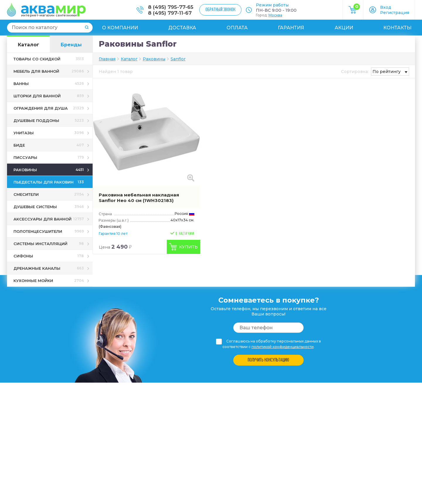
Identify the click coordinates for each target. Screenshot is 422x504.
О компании (120, 28)
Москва (275, 15)
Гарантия (291, 28)
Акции (344, 28)
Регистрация (395, 13)
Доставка (182, 28)
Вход (386, 7)
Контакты (397, 28)
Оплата (237, 28)
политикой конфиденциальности (283, 347)
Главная (107, 59)
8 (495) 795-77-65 (171, 7)
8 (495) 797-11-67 (170, 13)
